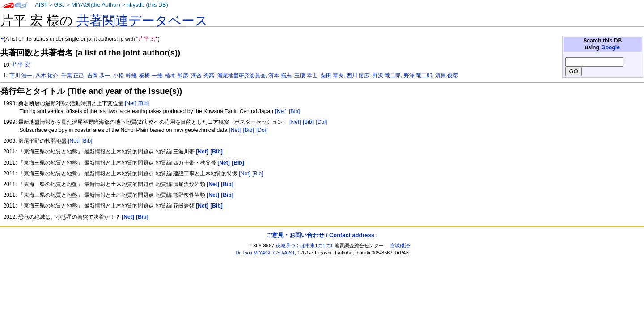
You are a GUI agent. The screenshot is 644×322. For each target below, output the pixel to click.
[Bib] (144, 103)
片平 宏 (21, 65)
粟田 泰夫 (332, 76)
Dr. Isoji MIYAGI (253, 253)
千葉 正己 (73, 76)
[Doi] (322, 122)
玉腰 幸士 (306, 76)
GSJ (59, 5)
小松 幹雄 (125, 76)
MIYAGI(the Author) (95, 5)
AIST (41, 5)
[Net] (131, 103)
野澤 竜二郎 (418, 76)
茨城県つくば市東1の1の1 (304, 246)
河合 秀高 (202, 76)
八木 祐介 (47, 76)
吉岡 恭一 (99, 76)
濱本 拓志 (280, 76)
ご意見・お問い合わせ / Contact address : (322, 235)
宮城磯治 (400, 246)
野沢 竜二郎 (387, 76)
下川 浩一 (21, 76)
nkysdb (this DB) (147, 5)
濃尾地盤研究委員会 (241, 76)
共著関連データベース (142, 21)
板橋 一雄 (150, 76)
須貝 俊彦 (447, 76)
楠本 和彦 (176, 76)
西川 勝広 (358, 76)
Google (610, 47)
